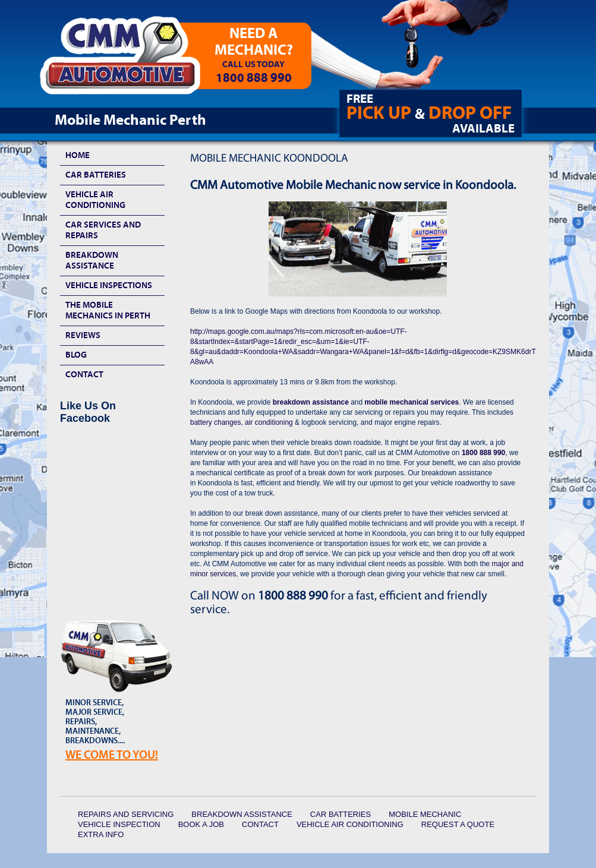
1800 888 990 (483, 453)
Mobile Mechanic (425, 814)
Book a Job (201, 824)
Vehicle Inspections (109, 285)
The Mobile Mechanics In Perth (108, 310)
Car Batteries (96, 175)
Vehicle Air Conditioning (95, 200)
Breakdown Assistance (92, 261)
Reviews (83, 335)
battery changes (215, 422)
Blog (76, 355)
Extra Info (101, 834)
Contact (84, 375)
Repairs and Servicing (126, 814)
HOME (78, 155)
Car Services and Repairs (103, 230)
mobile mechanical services (412, 402)
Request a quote (458, 824)
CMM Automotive (128, 60)
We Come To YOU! (112, 755)
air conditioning (269, 422)
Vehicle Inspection (119, 824)
